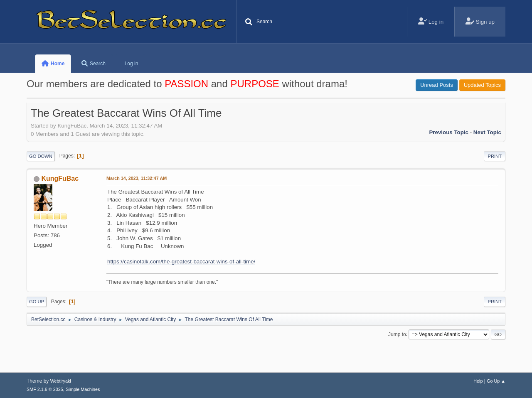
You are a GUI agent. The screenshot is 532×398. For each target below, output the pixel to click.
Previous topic (449, 132)
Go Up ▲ (496, 381)
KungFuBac (60, 178)
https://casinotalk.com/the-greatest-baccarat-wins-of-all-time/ (181, 262)
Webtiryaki (61, 381)
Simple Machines (83, 389)
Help (478, 381)
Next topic (487, 132)
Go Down (41, 156)
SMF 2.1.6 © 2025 (45, 389)
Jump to (397, 334)
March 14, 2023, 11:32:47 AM (137, 178)
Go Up (37, 302)
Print (495, 156)
